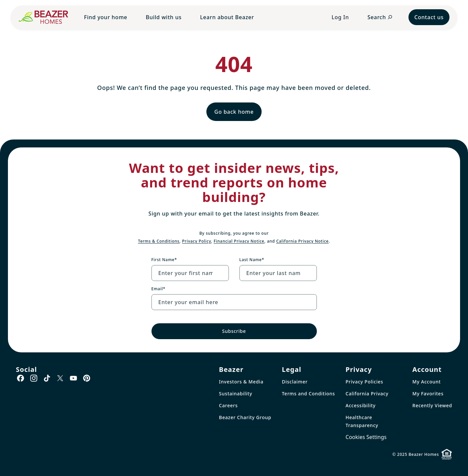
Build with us (164, 17)
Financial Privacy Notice (239, 241)
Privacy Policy (197, 241)
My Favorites (428, 394)
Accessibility (361, 405)
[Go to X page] (60, 378)
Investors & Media (241, 382)
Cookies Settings (366, 437)
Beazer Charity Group (245, 417)
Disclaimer (295, 382)
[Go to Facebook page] (21, 378)
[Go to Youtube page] (73, 378)
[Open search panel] (380, 17)
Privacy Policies (364, 382)
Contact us (429, 17)
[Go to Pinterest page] (87, 378)
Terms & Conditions (159, 241)
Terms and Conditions (308, 394)
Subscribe (234, 331)
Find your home (106, 17)
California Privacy (367, 394)
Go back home (234, 112)
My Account (427, 382)
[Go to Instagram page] (34, 378)
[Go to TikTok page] (47, 378)
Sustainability (236, 394)
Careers (228, 405)
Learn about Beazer (227, 17)
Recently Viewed (432, 405)
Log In (340, 17)
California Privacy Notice (302, 241)
